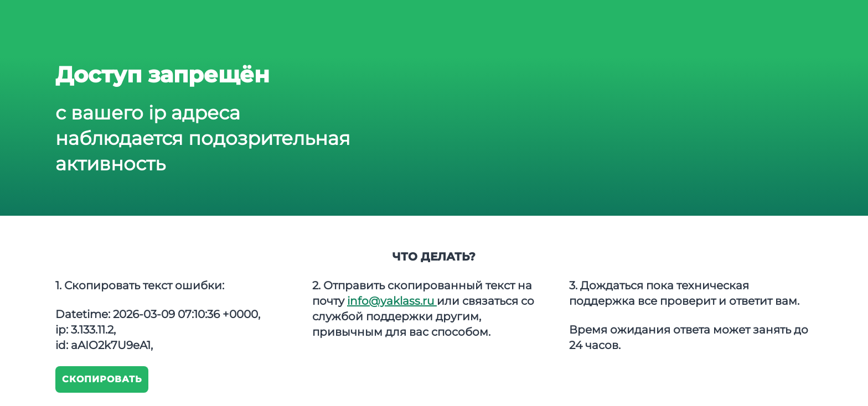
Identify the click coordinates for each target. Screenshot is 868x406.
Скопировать (102, 379)
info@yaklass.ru (392, 301)
